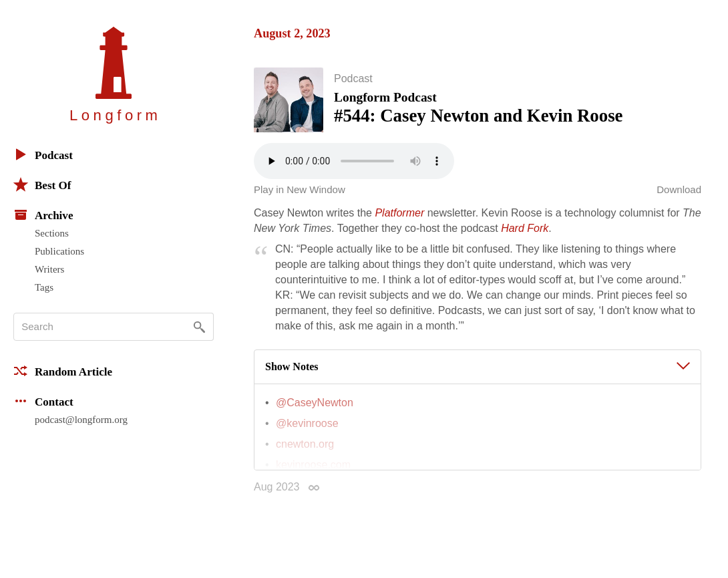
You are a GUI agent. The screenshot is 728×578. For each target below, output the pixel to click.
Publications (59, 251)
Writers (49, 269)
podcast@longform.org (81, 420)
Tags (44, 287)
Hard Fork (525, 233)
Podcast (43, 154)
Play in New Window (300, 194)
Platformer (399, 218)
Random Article (63, 371)
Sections (52, 233)
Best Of (42, 184)
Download (679, 194)
